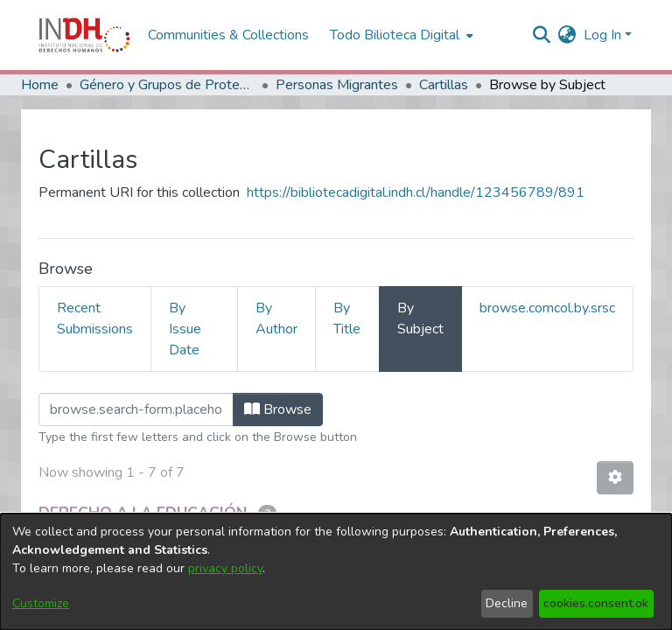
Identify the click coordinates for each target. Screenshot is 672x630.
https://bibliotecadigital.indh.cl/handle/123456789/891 (416, 192)
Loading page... (84, 403)
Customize (41, 603)
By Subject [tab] (420, 318)
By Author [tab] (276, 318)
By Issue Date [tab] (185, 329)
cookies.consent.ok (596, 603)
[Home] (84, 35)
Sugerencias (618, 503)
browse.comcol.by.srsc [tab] (547, 308)
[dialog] (336, 572)
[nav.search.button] (542, 35)
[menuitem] (567, 35)
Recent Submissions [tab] (95, 318)
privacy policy (225, 568)
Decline (507, 603)
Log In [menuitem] (602, 35)
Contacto (541, 503)
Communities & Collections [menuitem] (228, 35)
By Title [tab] (347, 318)
